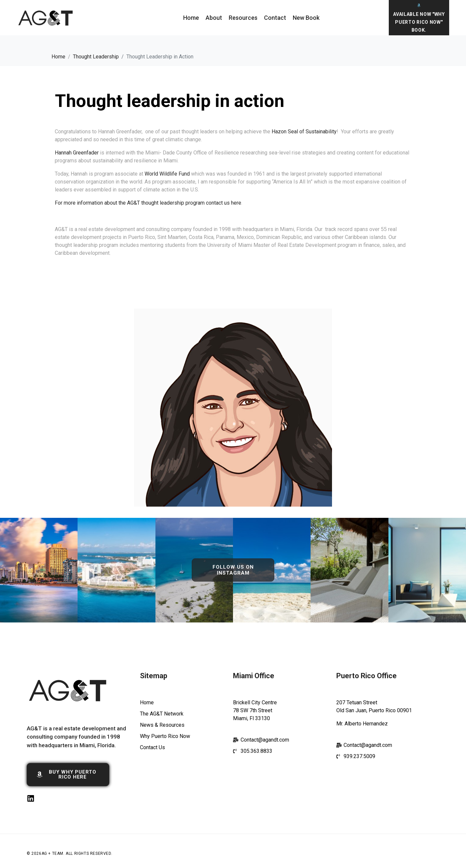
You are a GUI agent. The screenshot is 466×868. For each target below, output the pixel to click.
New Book (306, 18)
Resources (243, 18)
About (214, 18)
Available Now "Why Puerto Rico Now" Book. (419, 22)
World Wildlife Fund (167, 174)
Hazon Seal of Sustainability (304, 132)
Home (191, 18)
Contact (275, 18)
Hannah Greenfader (77, 153)
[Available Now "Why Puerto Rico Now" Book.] (419, 5)
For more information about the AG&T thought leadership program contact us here (148, 203)
